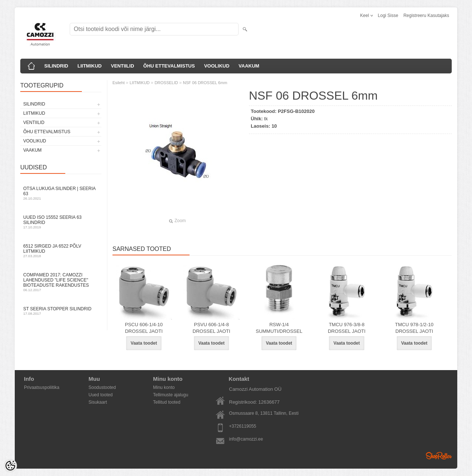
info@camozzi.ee (246, 439)
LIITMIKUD (90, 66)
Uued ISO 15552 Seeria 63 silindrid (61, 222)
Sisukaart (98, 402)
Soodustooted (102, 387)
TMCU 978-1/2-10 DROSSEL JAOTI (414, 328)
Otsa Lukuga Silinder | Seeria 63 (61, 193)
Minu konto (164, 387)
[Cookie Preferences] (10, 466)
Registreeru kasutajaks (426, 15)
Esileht (119, 83)
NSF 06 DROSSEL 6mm (205, 83)
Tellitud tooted (167, 402)
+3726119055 (243, 426)
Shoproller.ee (439, 456)
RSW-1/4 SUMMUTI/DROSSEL (279, 328)
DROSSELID (166, 83)
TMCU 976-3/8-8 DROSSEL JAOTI (347, 328)
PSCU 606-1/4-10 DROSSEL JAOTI (144, 328)
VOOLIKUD (217, 66)
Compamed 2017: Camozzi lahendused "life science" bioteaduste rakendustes (61, 282)
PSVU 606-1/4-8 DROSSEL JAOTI (211, 328)
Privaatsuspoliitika (42, 387)
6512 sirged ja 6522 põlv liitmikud (61, 251)
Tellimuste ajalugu (171, 395)
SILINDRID (56, 66)
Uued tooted (100, 395)
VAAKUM (249, 66)
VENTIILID (123, 66)
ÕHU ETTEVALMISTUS (169, 66)
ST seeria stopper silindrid (61, 311)
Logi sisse (388, 15)
